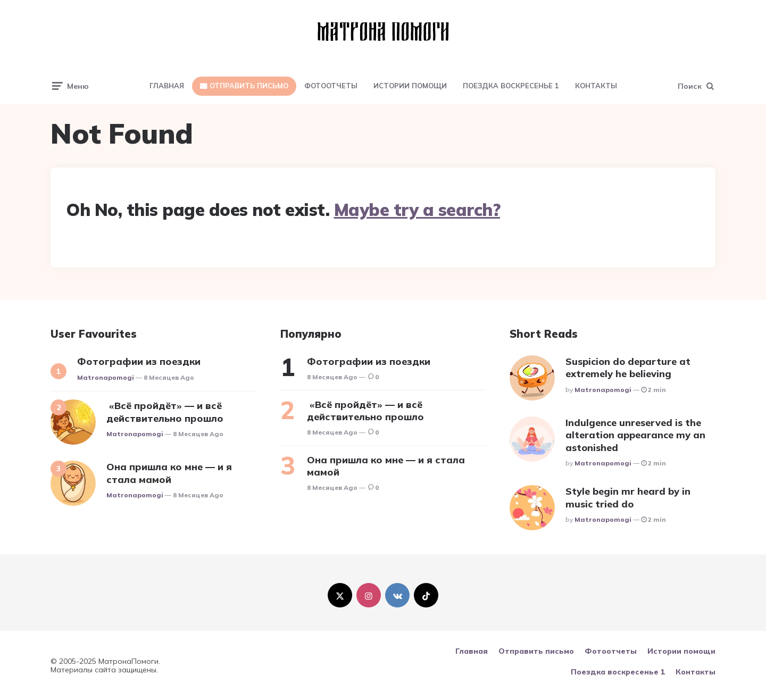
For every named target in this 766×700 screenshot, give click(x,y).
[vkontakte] (397, 595)
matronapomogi (106, 377)
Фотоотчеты (331, 86)
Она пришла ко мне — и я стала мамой (169, 473)
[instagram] (369, 595)
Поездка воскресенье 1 (511, 86)
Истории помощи (410, 86)
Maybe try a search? (417, 210)
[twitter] (340, 595)
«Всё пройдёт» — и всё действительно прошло (165, 412)
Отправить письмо (249, 86)
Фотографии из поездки (139, 361)
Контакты (596, 86)
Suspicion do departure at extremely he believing (628, 368)
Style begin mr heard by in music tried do (628, 497)
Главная (167, 86)
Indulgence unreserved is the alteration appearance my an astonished (635, 435)
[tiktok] (426, 595)
